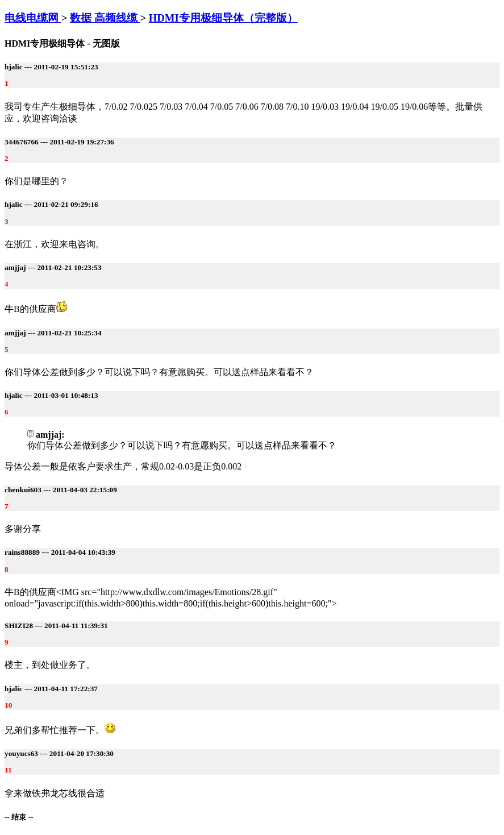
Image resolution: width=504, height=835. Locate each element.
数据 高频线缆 (105, 18)
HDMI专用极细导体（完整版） (223, 18)
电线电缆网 (33, 18)
